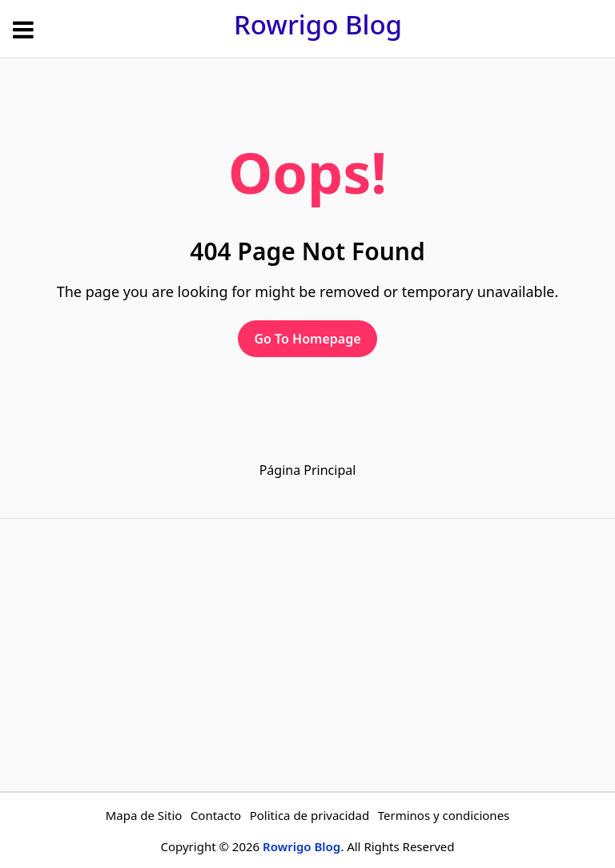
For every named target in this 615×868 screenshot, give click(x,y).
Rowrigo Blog (318, 24)
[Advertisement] (307, 655)
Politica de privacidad (310, 815)
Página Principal (308, 470)
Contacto (216, 815)
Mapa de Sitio (144, 815)
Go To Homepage (307, 339)
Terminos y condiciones (444, 815)
